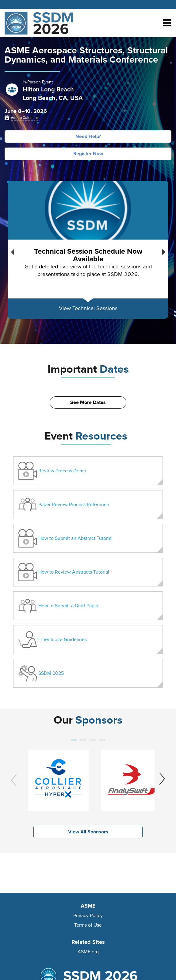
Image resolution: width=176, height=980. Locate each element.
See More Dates (88, 402)
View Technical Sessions (88, 308)
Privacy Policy (88, 916)
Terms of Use (88, 925)
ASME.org (88, 952)
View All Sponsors (88, 832)
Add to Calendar (24, 118)
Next (164, 251)
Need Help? (88, 136)
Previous (12, 251)
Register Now (88, 154)
